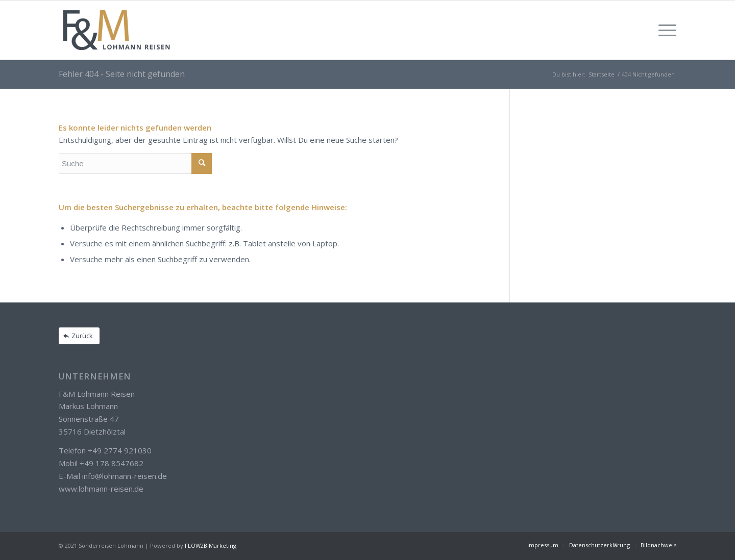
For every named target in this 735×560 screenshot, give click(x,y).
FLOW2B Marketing (211, 545)
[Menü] (664, 30)
